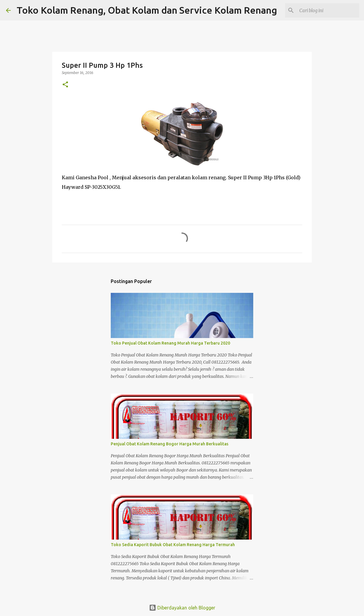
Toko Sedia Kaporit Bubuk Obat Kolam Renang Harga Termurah (173, 545)
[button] (65, 85)
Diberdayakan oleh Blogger (182, 608)
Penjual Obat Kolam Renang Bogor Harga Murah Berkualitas (170, 444)
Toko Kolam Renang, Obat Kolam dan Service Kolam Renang (147, 10)
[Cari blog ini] (328, 10)
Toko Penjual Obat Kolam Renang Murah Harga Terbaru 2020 (170, 343)
